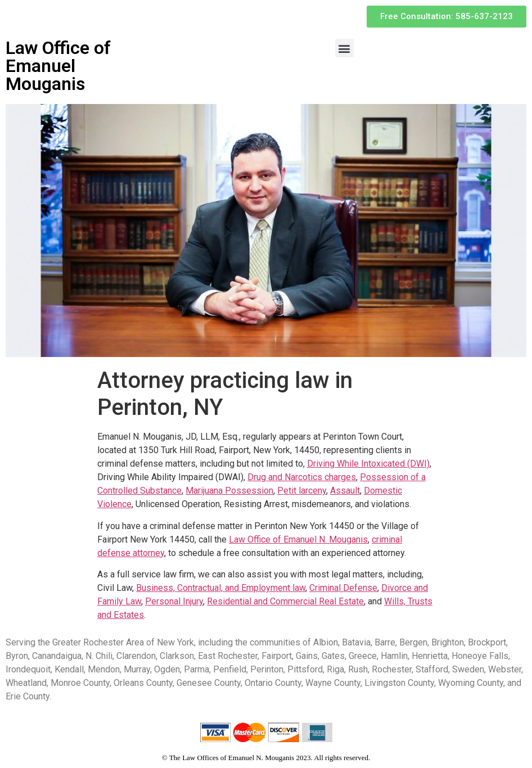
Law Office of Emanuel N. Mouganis (298, 539)
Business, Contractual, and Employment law (221, 588)
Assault (345, 491)
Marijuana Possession (229, 491)
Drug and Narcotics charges (302, 477)
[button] (344, 48)
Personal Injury (174, 601)
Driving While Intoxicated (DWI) (368, 464)
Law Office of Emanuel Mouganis (58, 66)
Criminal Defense (343, 588)
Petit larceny (302, 491)
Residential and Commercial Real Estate (285, 601)
